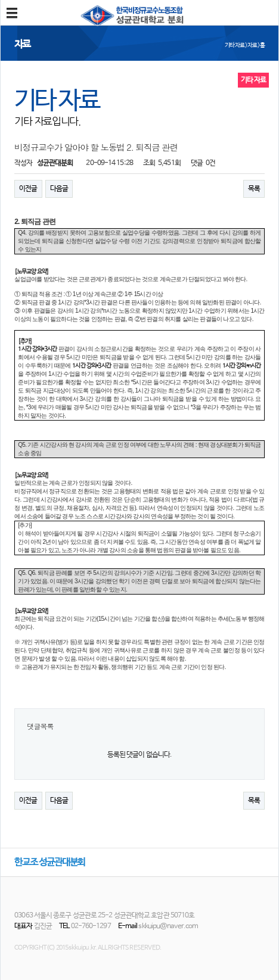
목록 (254, 189)
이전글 (28, 189)
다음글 (59, 189)
